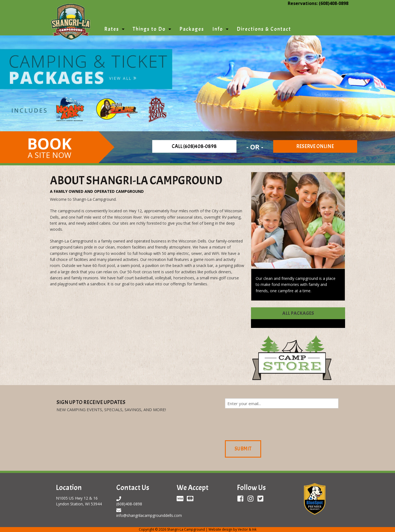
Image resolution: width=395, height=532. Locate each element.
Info (218, 29)
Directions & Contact (264, 29)
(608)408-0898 (334, 3)
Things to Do (149, 29)
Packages (192, 29)
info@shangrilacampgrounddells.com (149, 515)
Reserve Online (315, 146)
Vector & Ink (247, 529)
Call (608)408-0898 (194, 146)
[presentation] (267, 424)
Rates (112, 29)
